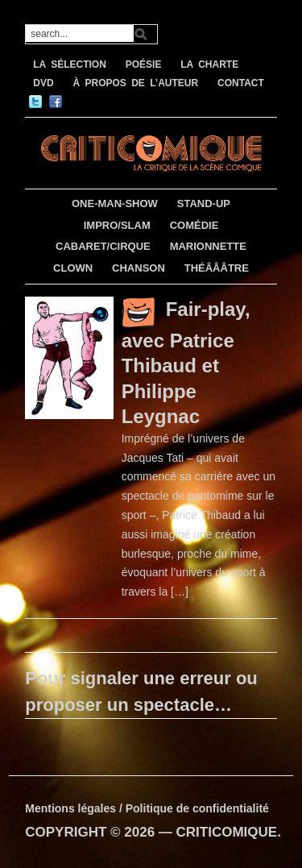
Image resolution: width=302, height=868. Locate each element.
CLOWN (73, 268)
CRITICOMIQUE (227, 832)
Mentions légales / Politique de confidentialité (147, 808)
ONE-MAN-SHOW (115, 204)
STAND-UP (204, 204)
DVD (43, 83)
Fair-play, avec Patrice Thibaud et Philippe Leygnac (186, 362)
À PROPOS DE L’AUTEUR (135, 83)
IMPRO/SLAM (117, 225)
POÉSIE (144, 64)
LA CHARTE (209, 64)
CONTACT (241, 83)
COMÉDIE (194, 225)
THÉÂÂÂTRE (217, 268)
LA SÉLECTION (70, 64)
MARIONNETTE (208, 246)
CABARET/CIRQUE (103, 246)
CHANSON (139, 268)
